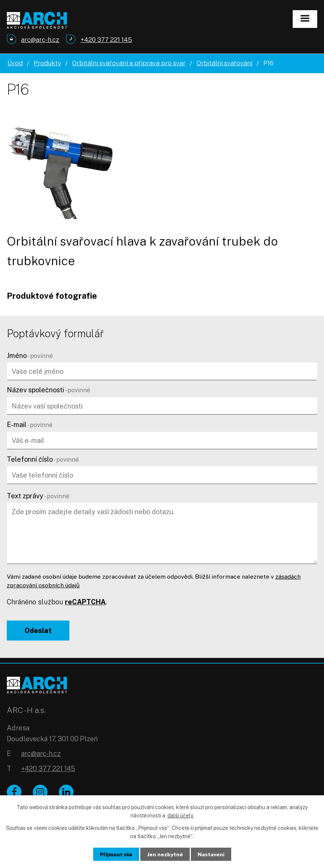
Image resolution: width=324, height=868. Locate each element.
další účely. (181, 815)
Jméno (30, 356)
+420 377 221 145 (48, 770)
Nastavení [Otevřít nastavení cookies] (211, 854)
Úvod (15, 63)
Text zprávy (38, 496)
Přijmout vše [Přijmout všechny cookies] (116, 854)
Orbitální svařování (224, 63)
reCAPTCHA (85, 602)
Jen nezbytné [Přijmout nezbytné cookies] (165, 854)
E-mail (30, 425)
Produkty (47, 63)
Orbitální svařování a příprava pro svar (129, 63)
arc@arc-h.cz (41, 755)
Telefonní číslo (43, 459)
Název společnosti (48, 390)
